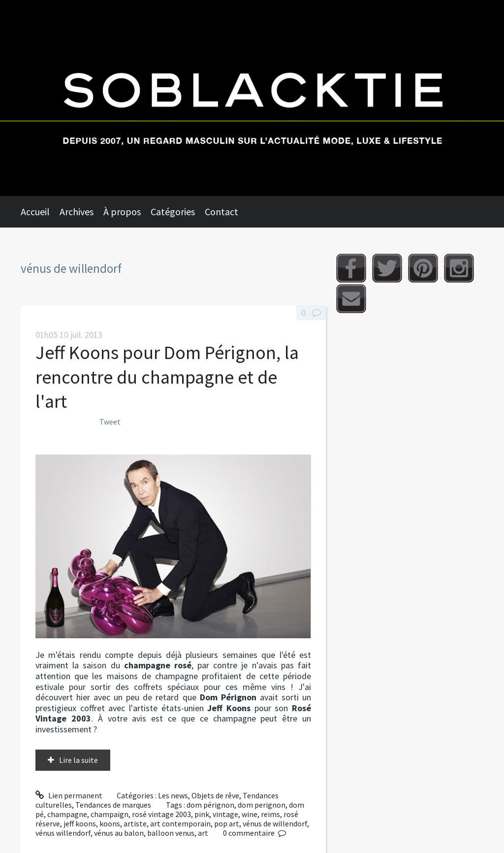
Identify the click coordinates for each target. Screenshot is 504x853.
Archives (77, 212)
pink (202, 814)
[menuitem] (40, 212)
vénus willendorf (63, 833)
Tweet (110, 422)
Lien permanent (69, 795)
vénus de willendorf (275, 823)
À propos (122, 212)
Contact (221, 212)
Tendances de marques (113, 805)
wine (250, 814)
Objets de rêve (215, 795)
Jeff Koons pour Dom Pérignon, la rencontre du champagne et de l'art (167, 377)
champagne (67, 814)
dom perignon (262, 805)
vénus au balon (119, 833)
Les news (173, 795)
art (203, 833)
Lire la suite (79, 760)
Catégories (173, 212)
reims (270, 814)
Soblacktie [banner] (252, 98)
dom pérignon (210, 805)
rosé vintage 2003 (161, 814)
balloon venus (171, 833)
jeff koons (80, 823)
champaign (110, 814)
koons (110, 823)
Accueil (35, 212)
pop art (227, 823)
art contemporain (180, 823)
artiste (135, 823)
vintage (225, 814)
